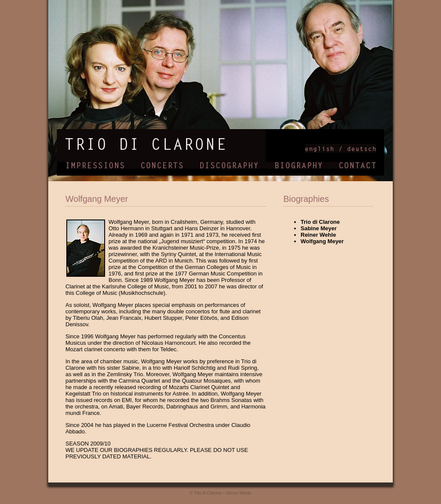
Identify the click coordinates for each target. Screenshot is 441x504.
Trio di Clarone (320, 222)
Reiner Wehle (318, 235)
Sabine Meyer (319, 228)
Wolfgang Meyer (322, 241)
